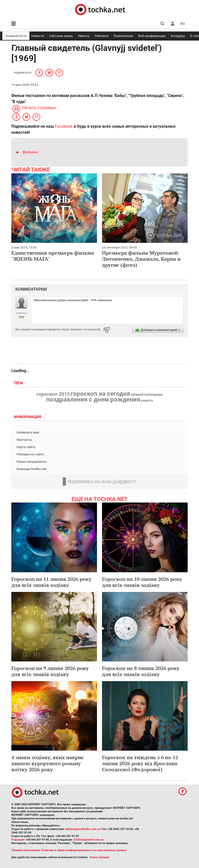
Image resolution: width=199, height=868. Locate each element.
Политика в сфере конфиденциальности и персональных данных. (84, 850)
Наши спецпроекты (32, 462)
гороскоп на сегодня (100, 394)
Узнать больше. (99, 857)
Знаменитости (16, 36)
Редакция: (18, 840)
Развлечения (123, 36)
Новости (38, 36)
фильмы (30, 152)
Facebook (64, 126)
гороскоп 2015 (53, 394)
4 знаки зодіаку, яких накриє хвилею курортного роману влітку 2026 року (48, 763)
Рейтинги (102, 36)
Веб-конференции (152, 36)
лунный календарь (147, 395)
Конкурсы (178, 36)
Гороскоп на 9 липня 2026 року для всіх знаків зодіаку (50, 671)
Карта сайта (26, 447)
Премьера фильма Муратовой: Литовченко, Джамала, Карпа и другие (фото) (141, 259)
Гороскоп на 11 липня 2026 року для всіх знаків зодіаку (51, 582)
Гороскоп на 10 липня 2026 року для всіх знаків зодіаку (142, 582)
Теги (19, 383)
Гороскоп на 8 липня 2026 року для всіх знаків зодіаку (141, 671)
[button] (173, 24)
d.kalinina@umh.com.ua (88, 840)
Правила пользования (26, 850)
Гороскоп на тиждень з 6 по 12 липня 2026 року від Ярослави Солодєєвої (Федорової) (140, 763)
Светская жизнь (61, 36)
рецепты (147, 400)
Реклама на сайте (30, 454)
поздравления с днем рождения (93, 399)
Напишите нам (28, 432)
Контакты (24, 440)
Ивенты (84, 36)
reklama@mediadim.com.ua (83, 829)
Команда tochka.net (31, 469)
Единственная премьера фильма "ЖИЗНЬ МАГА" (53, 256)
